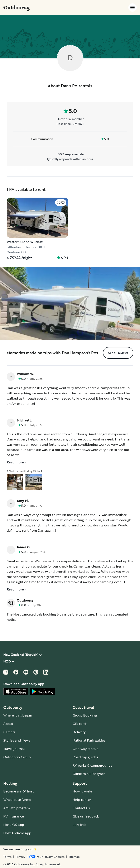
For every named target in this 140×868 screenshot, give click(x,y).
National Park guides (89, 740)
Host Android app (17, 833)
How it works (83, 791)
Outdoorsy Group (17, 757)
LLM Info (79, 825)
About (8, 724)
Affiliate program (17, 808)
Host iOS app (14, 825)
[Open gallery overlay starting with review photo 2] (34, 482)
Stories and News (17, 740)
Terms (7, 857)
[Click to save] (61, 203)
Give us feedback (86, 816)
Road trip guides (85, 757)
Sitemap (74, 857)
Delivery (79, 732)
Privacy (20, 857)
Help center (82, 800)
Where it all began (18, 715)
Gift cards (80, 724)
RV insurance (14, 816)
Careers (9, 732)
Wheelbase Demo (17, 800)
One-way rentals (85, 749)
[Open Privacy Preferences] (47, 857)
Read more (17, 462)
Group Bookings (85, 715)
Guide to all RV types (89, 774)
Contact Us (81, 808)
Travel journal (14, 749)
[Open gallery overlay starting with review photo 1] (15, 482)
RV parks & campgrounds (92, 765)
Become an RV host (19, 791)
